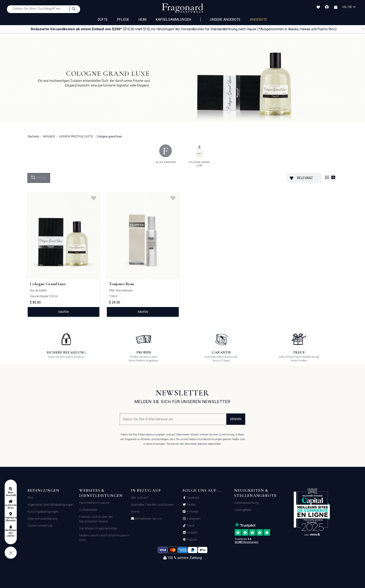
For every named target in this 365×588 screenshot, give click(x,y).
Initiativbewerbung (246, 503)
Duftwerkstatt (88, 510)
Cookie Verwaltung (40, 526)
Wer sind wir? (140, 498)
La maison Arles (11, 506)
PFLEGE (123, 20)
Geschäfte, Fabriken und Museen (152, 505)
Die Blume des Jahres (11, 533)
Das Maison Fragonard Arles (98, 528)
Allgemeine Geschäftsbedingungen (50, 505)
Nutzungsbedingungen (43, 512)
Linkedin (192, 533)
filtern (39, 178)
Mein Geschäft (11, 494)
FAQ (30, 498)
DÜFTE (103, 20)
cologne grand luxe (199, 156)
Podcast (192, 540)
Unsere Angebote (225, 20)
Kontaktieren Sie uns (148, 519)
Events (135, 512)
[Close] (363, 29)
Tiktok (190, 526)
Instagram (193, 519)
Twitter (191, 505)
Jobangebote (243, 510)
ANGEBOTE (258, 20)
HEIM (142, 20)
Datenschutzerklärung (42, 519)
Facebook (193, 498)
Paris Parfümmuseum (94, 503)
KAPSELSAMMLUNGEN (173, 20)
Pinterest (192, 512)
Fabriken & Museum (11, 519)
